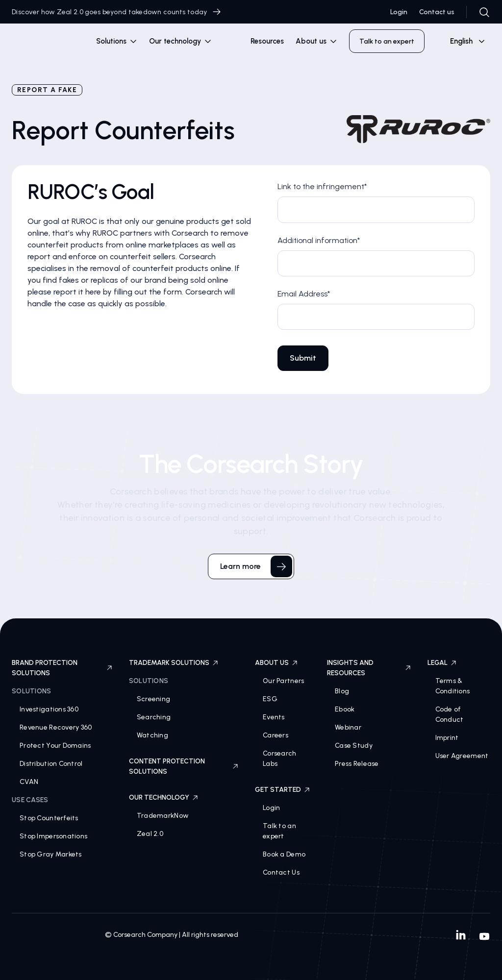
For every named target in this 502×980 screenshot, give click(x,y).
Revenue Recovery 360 (56, 727)
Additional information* (319, 240)
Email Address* (304, 294)
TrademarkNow (163, 816)
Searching (154, 717)
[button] (117, 41)
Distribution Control (51, 764)
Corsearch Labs (280, 759)
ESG (270, 699)
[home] (45, 43)
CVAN (29, 782)
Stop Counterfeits (49, 818)
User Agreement (462, 756)
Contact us (437, 12)
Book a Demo (284, 854)
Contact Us (281, 872)
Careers (276, 735)
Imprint (447, 738)
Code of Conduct (450, 714)
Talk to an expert (279, 831)
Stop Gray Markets (51, 854)
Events (274, 717)
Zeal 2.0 (150, 834)
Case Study (354, 746)
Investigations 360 (49, 709)
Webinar (348, 727)
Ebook (345, 709)
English (461, 41)
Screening (154, 699)
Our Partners (283, 681)
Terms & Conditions (453, 686)
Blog (342, 691)
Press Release (357, 764)
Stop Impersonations (53, 836)
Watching (152, 735)
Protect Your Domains (55, 746)
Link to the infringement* (322, 186)
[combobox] (463, 41)
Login (399, 12)
